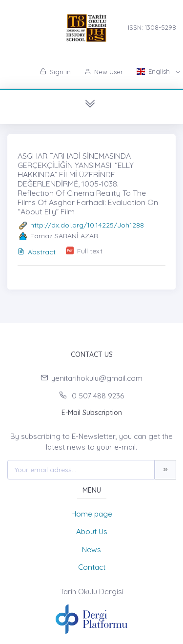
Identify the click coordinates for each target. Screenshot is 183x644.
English (154, 71)
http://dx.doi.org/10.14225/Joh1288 (87, 225)
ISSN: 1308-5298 (152, 27)
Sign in (55, 72)
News (91, 550)
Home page (92, 514)
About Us (92, 531)
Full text (90, 251)
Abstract (37, 252)
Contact (92, 567)
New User (104, 72)
